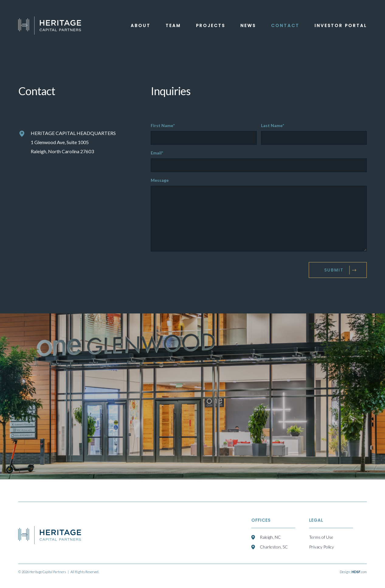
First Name (164, 126)
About (141, 26)
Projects (211, 26)
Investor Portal (341, 26)
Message (160, 180)
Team (173, 26)
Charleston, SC (274, 547)
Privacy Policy (321, 547)
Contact (285, 26)
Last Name (274, 126)
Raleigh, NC (270, 537)
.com (359, 572)
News (248, 26)
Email (158, 153)
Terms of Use (321, 537)
